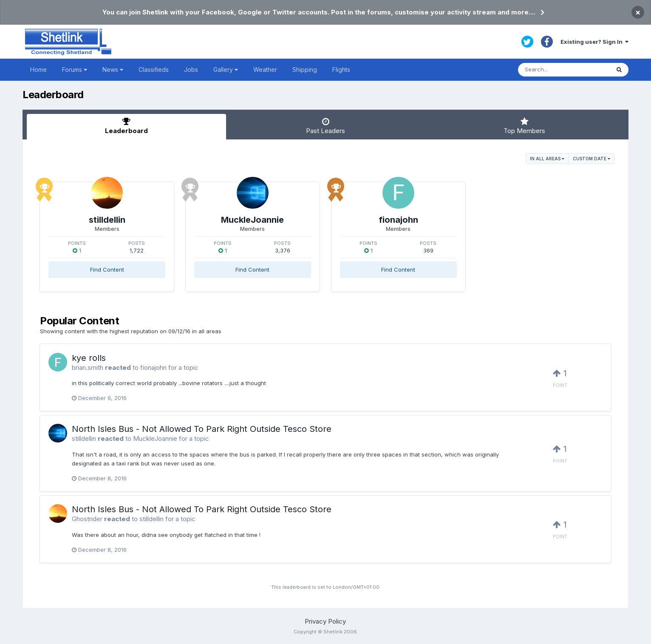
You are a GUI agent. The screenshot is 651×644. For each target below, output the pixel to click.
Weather (265, 70)
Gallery (226, 70)
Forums (75, 70)
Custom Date (592, 159)
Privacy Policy (325, 621)
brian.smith (88, 367)
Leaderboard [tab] (126, 126)
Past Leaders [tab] (325, 126)
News (113, 70)
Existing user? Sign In (594, 42)
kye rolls (89, 358)
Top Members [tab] (524, 126)
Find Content (107, 270)
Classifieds (154, 70)
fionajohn (398, 220)
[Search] (564, 70)
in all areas (547, 159)
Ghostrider (87, 519)
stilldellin (107, 220)
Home (38, 70)
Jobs (191, 70)
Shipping (305, 70)
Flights (341, 70)
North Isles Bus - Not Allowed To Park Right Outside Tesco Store (202, 429)
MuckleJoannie (252, 220)
